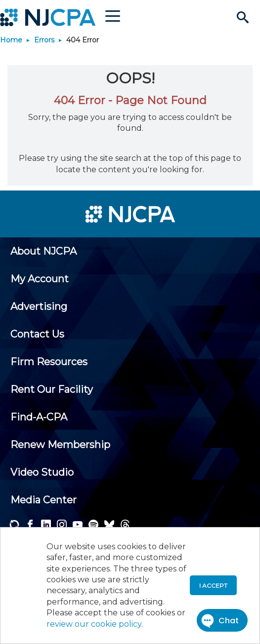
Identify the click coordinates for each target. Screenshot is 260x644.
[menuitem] (43, 251)
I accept (213, 586)
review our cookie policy (94, 624)
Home (11, 40)
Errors (44, 40)
